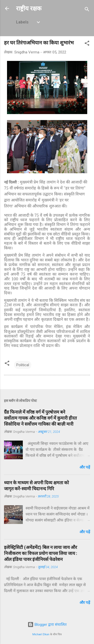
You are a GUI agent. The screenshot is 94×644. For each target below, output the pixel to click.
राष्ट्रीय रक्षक (29, 8)
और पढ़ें (85, 467)
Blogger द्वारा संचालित (47, 625)
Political (23, 365)
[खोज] (87, 10)
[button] (87, 44)
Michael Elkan (41, 634)
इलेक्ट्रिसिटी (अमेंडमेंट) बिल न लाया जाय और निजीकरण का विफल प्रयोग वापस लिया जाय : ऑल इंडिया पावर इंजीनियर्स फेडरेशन (41, 553)
